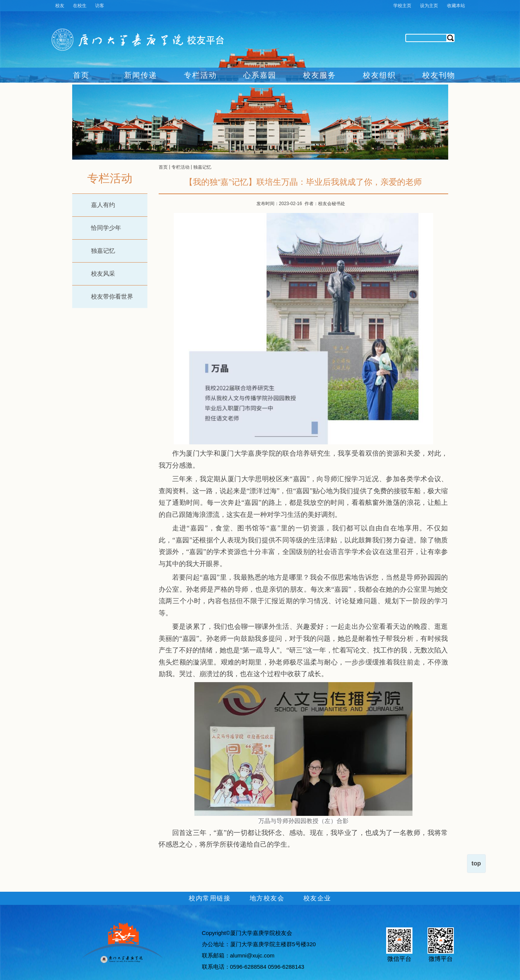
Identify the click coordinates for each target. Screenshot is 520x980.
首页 (81, 75)
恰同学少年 (106, 228)
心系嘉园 (260, 75)
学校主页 (402, 6)
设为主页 (429, 6)
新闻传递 (141, 75)
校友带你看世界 (112, 297)
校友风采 (103, 274)
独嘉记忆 (103, 251)
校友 (60, 6)
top (476, 863)
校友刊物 (439, 75)
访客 (100, 6)
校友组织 (379, 75)
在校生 (80, 6)
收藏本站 (456, 6)
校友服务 (320, 75)
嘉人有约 (103, 205)
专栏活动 (200, 75)
